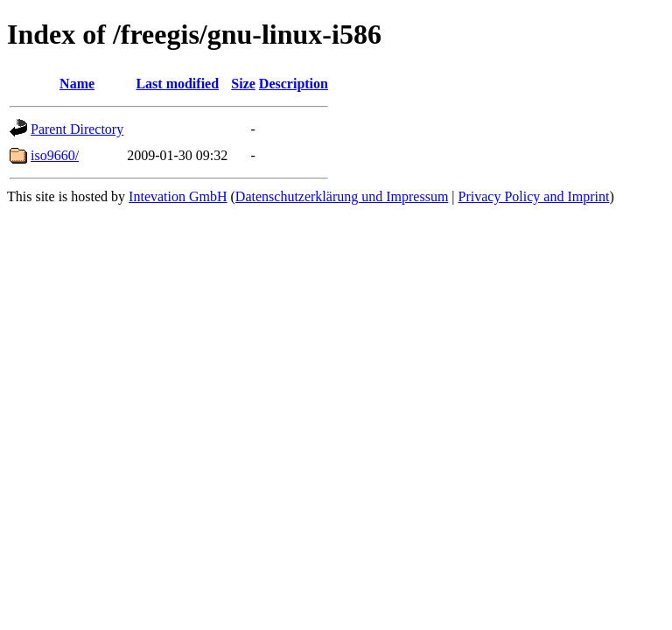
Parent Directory (77, 129)
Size (243, 84)
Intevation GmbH (178, 196)
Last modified (177, 84)
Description (294, 84)
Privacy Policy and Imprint (534, 196)
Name (77, 84)
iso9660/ (55, 155)
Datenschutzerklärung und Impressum (342, 196)
